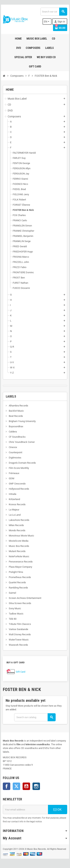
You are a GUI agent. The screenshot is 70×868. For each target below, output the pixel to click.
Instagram (36, 786)
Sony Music (15, 608)
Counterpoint (15, 452)
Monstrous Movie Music (21, 536)
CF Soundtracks (17, 437)
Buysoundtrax (16, 426)
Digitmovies (15, 458)
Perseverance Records (20, 562)
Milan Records (16, 525)
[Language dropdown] (47, 22)
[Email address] (25, 809)
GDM (11, 478)
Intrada (12, 494)
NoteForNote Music (19, 556)
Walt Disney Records (20, 634)
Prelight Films (16, 572)
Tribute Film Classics (20, 624)
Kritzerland (14, 499)
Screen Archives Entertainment (25, 598)
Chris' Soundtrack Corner (21, 442)
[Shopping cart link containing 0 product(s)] (60, 28)
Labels (11, 396)
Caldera (13, 432)
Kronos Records (17, 504)
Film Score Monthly (19, 468)
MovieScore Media (18, 541)
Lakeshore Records (19, 520)
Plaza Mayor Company (20, 567)
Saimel (12, 593)
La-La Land (14, 515)
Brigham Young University (22, 421)
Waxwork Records (18, 645)
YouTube (26, 786)
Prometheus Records (20, 577)
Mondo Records (17, 530)
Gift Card (21, 672)
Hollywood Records (19, 489)
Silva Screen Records (20, 603)
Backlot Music (16, 411)
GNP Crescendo (17, 484)
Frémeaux (14, 473)
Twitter (16, 786)
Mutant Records (17, 551)
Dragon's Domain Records (22, 463)
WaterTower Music (18, 640)
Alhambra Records (18, 406)
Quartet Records (17, 582)
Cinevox (13, 447)
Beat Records (16, 416)
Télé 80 (12, 619)
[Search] (54, 12)
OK (57, 809)
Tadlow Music (16, 614)
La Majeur (14, 510)
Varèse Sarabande (18, 629)
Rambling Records (18, 588)
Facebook (7, 786)
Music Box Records (19, 546)
